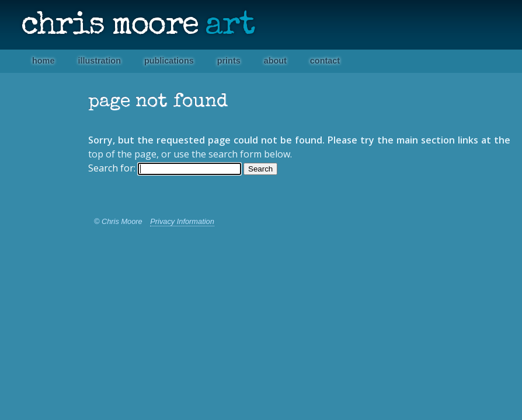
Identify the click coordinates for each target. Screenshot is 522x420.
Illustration (99, 61)
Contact (325, 61)
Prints (229, 61)
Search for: (112, 168)
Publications (169, 61)
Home (43, 61)
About (275, 61)
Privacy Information (182, 221)
